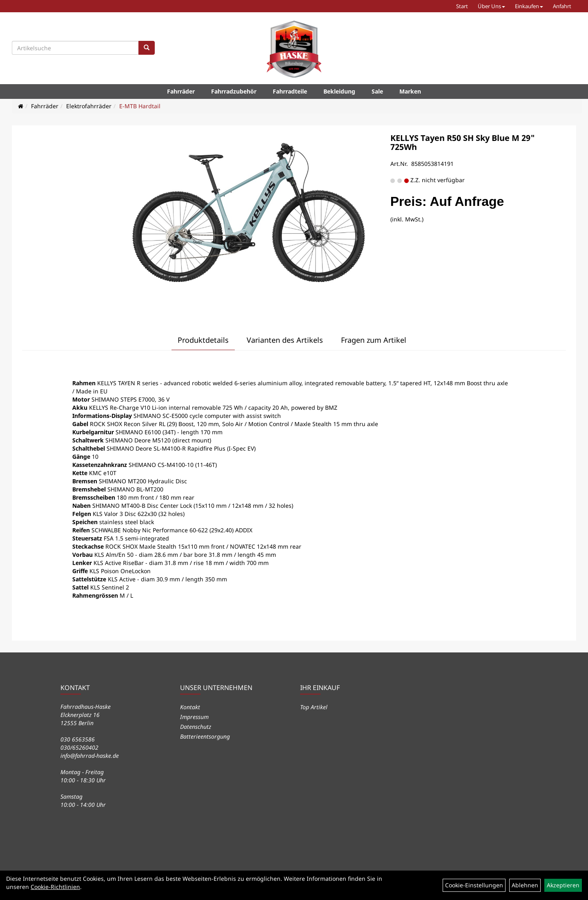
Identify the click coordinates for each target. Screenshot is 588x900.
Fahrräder (181, 91)
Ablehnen (525, 885)
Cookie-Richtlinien (55, 887)
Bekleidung (339, 91)
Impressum (194, 717)
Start (462, 6)
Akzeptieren (563, 885)
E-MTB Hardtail (140, 106)
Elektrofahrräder (89, 106)
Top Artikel (314, 707)
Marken (410, 91)
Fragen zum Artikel (374, 340)
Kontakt (190, 707)
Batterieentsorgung (205, 736)
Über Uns (491, 6)
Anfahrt (562, 6)
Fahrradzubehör (234, 91)
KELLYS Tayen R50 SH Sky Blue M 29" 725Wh (463, 142)
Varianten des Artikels (285, 340)
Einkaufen (529, 6)
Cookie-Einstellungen (474, 885)
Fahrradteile (290, 91)
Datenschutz (196, 727)
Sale (377, 91)
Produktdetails (203, 340)
